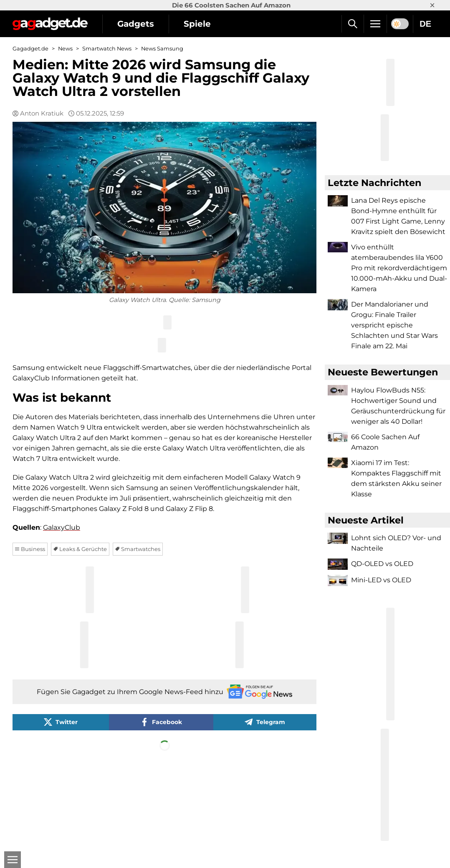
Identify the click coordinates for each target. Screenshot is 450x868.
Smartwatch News (107, 49)
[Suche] (353, 24)
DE (425, 24)
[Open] (13, 860)
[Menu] (375, 24)
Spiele (197, 24)
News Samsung (162, 49)
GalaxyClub (62, 527)
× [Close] (432, 5)
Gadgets (136, 24)
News (65, 49)
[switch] (400, 24)
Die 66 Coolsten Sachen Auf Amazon (231, 5)
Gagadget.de (30, 49)
